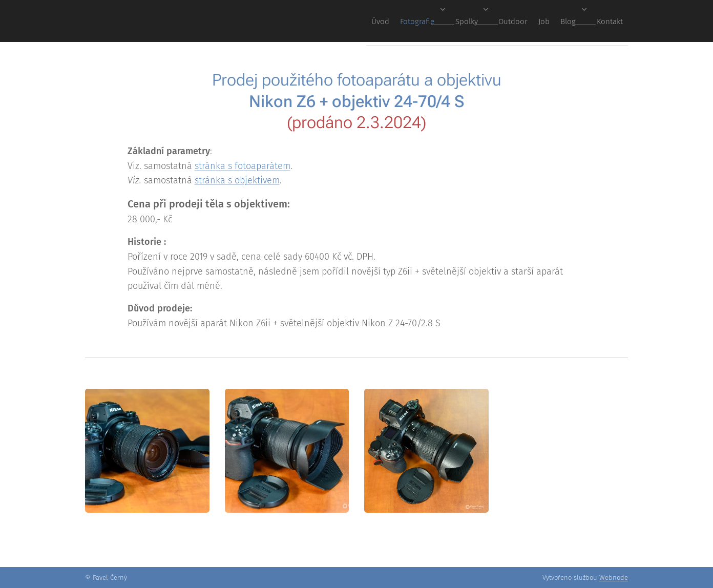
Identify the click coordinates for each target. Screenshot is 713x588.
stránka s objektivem (237, 180)
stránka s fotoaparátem (243, 166)
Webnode (614, 577)
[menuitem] (487, 21)
